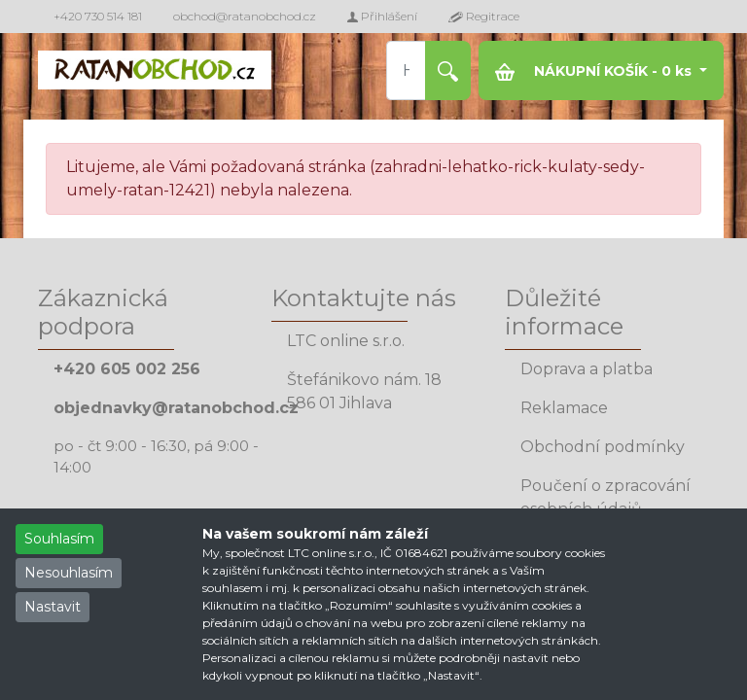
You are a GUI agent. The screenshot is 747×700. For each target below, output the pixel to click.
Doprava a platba (587, 369)
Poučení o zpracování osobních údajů (605, 497)
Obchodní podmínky (603, 447)
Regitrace (484, 16)
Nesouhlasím (69, 573)
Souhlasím (59, 539)
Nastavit (53, 607)
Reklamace (564, 408)
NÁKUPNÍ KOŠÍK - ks (595, 71)
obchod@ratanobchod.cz (245, 16)
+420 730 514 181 (98, 16)
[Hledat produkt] (407, 70)
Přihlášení (382, 16)
